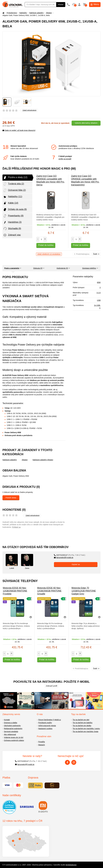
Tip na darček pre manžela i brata (85, 732)
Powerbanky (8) (13, 216)
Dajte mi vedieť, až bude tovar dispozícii (19, 130)
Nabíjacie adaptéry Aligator (43, 460)
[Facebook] (67, 762)
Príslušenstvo (12, 13)
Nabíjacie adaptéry (37, 13)
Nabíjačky (23, 13)
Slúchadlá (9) (12, 229)
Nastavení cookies (45, 729)
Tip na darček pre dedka (82, 726)
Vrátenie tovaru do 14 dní (14, 737)
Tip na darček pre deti (81, 720)
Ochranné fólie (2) (14, 190)
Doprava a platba (11, 723)
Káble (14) (11, 203)
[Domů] (3, 13)
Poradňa (42, 742)
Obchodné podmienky (12, 726)
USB (99, 300)
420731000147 (70, 555)
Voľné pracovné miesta (47, 726)
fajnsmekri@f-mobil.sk (64, 558)
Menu (95, 4)
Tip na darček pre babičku (82, 723)
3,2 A (99, 293)
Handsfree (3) (12, 222)
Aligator (49, 13)
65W (99, 282)
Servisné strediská (11, 732)
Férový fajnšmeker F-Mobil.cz (50, 720)
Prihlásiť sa (16, 527)
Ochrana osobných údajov (14, 740)
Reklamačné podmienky (13, 729)
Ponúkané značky (45, 723)
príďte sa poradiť (65, 159)
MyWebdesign (71, 865)
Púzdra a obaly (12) (15, 178)
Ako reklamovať (10, 734)
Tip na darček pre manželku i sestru (86, 729)
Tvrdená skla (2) (14, 184)
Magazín (42, 745)
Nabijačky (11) (13, 197)
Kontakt (7, 720)
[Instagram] (74, 762)
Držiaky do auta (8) (15, 210)
